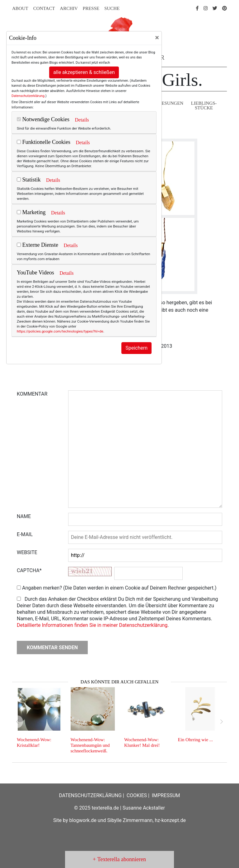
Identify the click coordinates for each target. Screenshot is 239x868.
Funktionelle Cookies (44, 142)
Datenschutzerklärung (28, 96)
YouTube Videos (35, 273)
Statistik (29, 180)
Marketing (31, 212)
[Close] (157, 38)
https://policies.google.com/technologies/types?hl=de (60, 331)
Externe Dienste (37, 245)
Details (82, 120)
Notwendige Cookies (43, 119)
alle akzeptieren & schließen (84, 72)
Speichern (136, 348)
